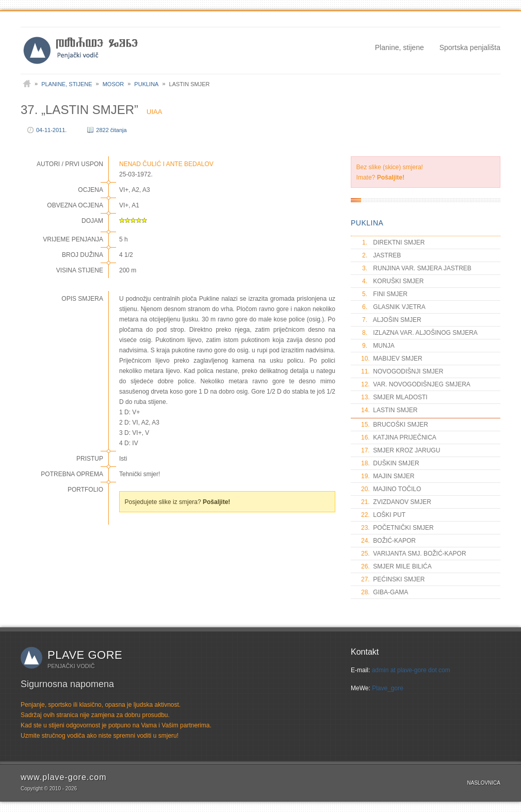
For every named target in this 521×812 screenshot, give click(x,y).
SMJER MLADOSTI (394, 397)
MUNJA (378, 346)
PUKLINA (367, 223)
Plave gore (85, 655)
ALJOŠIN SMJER (391, 320)
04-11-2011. (51, 130)
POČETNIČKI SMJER (397, 528)
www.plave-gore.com (64, 777)
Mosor (113, 84)
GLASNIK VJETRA (393, 307)
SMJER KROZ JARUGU (401, 450)
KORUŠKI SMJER (392, 281)
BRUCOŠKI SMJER (395, 425)
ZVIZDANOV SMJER (396, 502)
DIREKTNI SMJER (393, 242)
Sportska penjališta (470, 47)
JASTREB (381, 255)
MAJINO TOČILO (391, 489)
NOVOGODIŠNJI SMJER (402, 371)
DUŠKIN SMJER (390, 463)
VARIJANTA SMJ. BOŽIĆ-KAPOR (414, 554)
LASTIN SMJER (389, 410)
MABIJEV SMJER (392, 359)
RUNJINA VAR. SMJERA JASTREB (416, 268)
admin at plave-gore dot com (411, 670)
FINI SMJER (384, 294)
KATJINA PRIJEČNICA (399, 437)
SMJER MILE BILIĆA (396, 566)
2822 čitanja (111, 130)
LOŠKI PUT (383, 515)
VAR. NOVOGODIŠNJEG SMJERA (416, 384)
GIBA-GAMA (385, 592)
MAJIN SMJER (388, 476)
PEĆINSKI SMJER (393, 579)
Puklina (146, 84)
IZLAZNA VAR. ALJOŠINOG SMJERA (419, 333)
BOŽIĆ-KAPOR (388, 541)
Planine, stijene (400, 47)
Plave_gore (388, 688)
